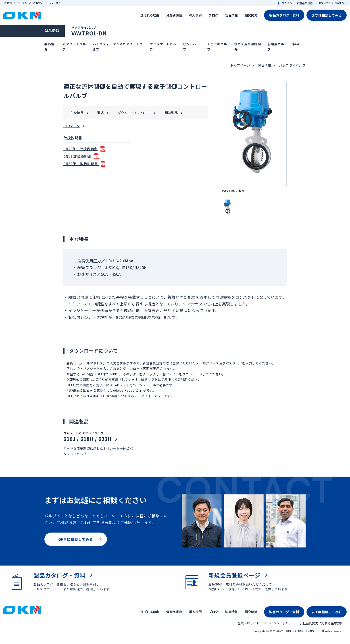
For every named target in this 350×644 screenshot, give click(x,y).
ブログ (213, 15)
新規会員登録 (305, 3)
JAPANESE (324, 3)
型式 (100, 113)
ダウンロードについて (134, 113)
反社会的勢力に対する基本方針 (321, 623)
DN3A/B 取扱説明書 (81, 164)
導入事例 (195, 15)
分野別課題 (174, 15)
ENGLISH (340, 3)
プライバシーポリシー (279, 623)
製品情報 (231, 15)
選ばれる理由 (150, 15)
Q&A (295, 44)
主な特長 (77, 113)
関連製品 (171, 113)
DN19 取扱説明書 (78, 156)
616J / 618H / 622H (87, 439)
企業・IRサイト (248, 623)
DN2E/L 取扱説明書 (81, 149)
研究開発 (251, 15)
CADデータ (72, 126)
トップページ (240, 65)
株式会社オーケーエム (22, 15)
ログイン (287, 3)
